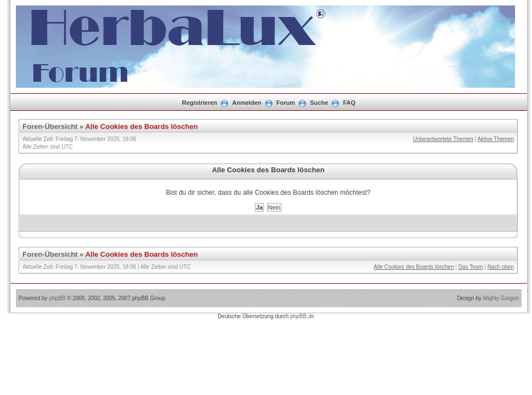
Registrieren (200, 103)
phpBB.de (302, 316)
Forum (286, 103)
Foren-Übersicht (50, 126)
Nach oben (501, 267)
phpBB (57, 298)
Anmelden (247, 103)
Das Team (471, 267)
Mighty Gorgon (501, 298)
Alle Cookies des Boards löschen (141, 126)
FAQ (350, 103)
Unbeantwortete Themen (443, 139)
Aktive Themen (496, 139)
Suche (319, 103)
